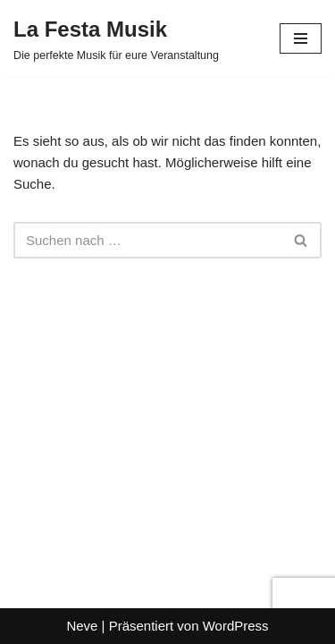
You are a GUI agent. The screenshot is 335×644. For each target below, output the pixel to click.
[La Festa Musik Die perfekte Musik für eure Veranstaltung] (116, 38)
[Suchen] (147, 240)
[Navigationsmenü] (301, 38)
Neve (82, 626)
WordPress (236, 626)
